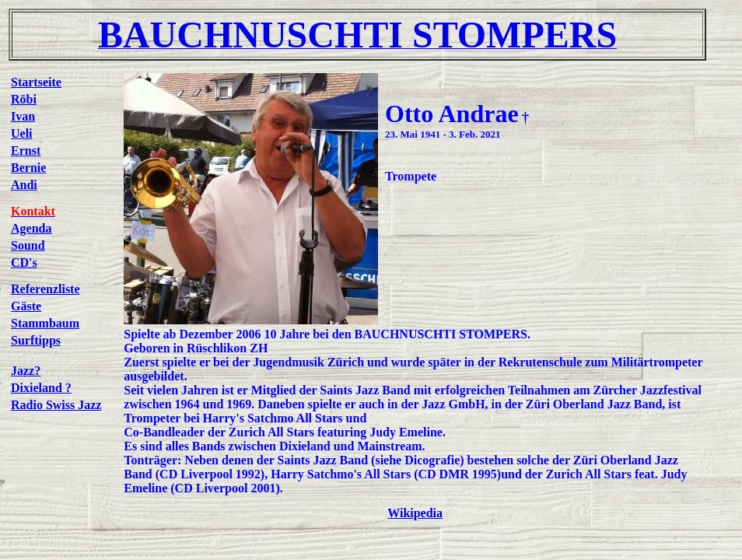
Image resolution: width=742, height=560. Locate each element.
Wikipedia (415, 513)
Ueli (22, 133)
